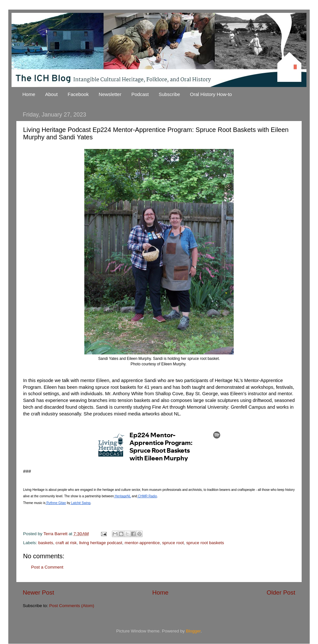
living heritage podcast (101, 543)
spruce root (173, 543)
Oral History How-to (211, 94)
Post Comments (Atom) (72, 606)
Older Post (281, 592)
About (51, 94)
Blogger (193, 631)
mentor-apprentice (142, 543)
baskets (46, 543)
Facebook (78, 94)
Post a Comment (47, 567)
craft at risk (66, 543)
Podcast (140, 94)
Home (29, 94)
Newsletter (110, 94)
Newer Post (38, 592)
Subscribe (169, 94)
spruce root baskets (205, 543)
